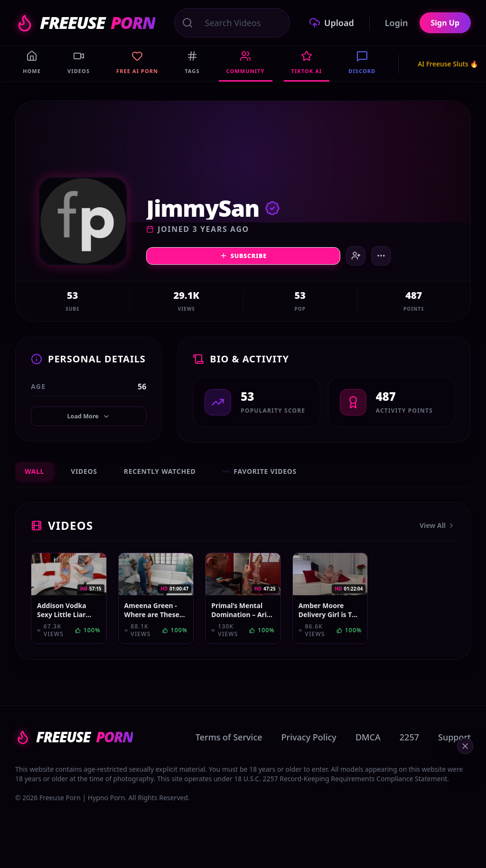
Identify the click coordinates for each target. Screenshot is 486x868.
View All (437, 530)
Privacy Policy (309, 742)
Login (397, 23)
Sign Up (445, 23)
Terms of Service (229, 742)
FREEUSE (85, 23)
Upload (332, 23)
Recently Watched (160, 476)
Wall (34, 476)
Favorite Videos (259, 476)
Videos (84, 476)
